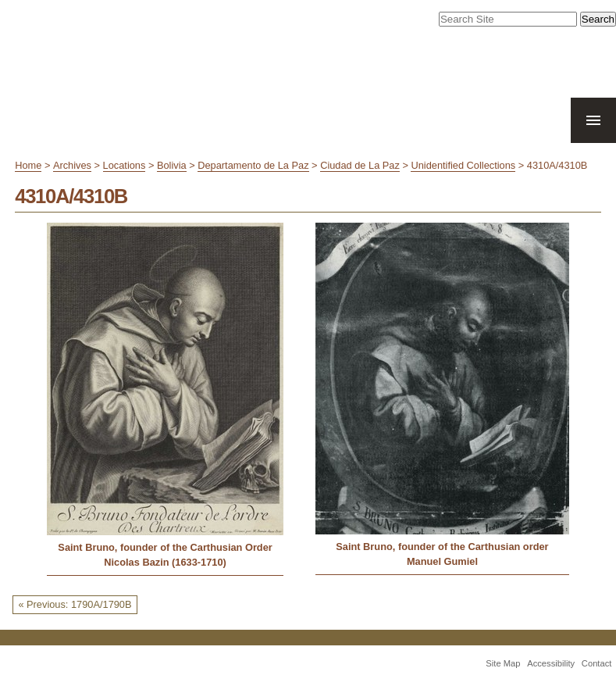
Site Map (503, 663)
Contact (597, 663)
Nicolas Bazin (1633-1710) (165, 562)
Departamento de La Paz (253, 165)
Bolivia (172, 165)
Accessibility (551, 663)
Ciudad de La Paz (360, 165)
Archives (72, 165)
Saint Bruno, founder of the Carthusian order (442, 547)
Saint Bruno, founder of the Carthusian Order (165, 547)
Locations (125, 165)
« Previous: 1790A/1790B (75, 604)
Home (28, 165)
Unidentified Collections (463, 165)
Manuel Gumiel (442, 561)
